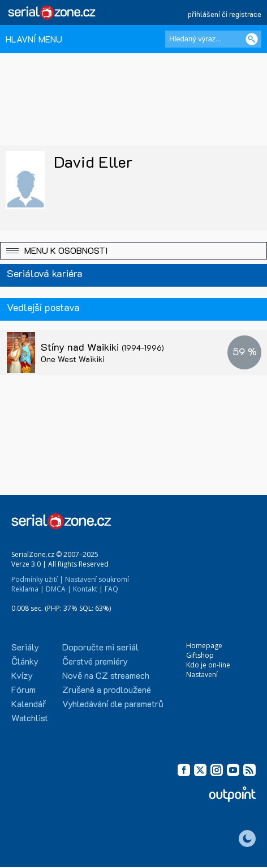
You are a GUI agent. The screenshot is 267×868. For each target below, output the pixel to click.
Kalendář (29, 703)
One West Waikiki (73, 359)
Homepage (204, 646)
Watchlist (30, 718)
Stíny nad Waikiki (102, 347)
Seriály (25, 647)
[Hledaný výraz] (213, 39)
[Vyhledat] (252, 39)
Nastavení (202, 675)
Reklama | (28, 589)
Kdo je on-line (208, 665)
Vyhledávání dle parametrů (113, 703)
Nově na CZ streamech (106, 675)
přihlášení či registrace (225, 14)
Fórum (23, 689)
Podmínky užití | (37, 579)
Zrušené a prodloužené (107, 689)
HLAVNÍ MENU (34, 39)
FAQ (111, 589)
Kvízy (22, 675)
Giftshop (200, 655)
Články (25, 661)
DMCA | (59, 589)
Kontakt (85, 589)
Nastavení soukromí (97, 579)
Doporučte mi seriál (100, 647)
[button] (133, 251)
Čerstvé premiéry (95, 661)
